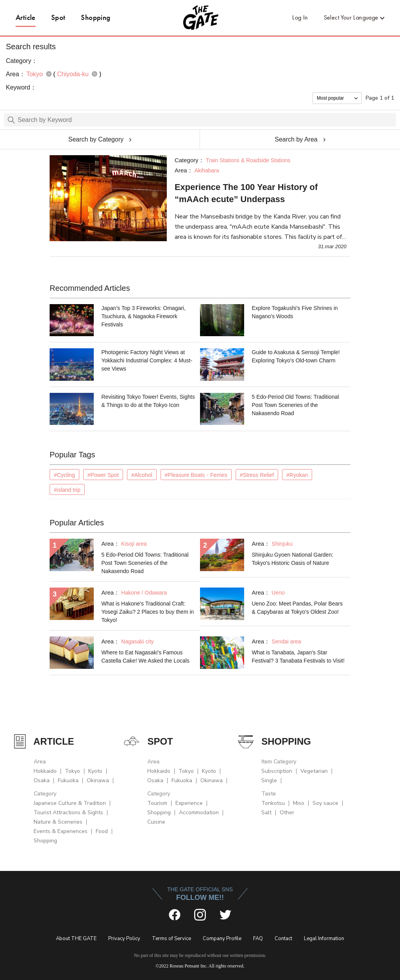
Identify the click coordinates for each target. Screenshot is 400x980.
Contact (283, 939)
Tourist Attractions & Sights (68, 812)
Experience (189, 803)
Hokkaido (45, 771)
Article (26, 17)
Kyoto (95, 771)
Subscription (277, 771)
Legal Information (324, 939)
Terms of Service (171, 939)
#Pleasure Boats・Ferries (196, 475)
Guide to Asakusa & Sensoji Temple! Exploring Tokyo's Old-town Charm (296, 356)
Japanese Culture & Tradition (70, 803)
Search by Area (296, 139)
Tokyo (72, 771)
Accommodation (199, 812)
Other (287, 812)
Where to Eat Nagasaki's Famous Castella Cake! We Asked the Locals (146, 657)
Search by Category (96, 139)
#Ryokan (297, 475)
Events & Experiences (61, 831)
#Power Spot (103, 475)
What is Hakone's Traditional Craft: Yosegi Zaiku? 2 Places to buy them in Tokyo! (148, 612)
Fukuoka (68, 780)
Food (102, 831)
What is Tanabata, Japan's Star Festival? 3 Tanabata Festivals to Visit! (298, 657)
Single (269, 780)
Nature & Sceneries (58, 822)
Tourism (157, 803)
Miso (299, 803)
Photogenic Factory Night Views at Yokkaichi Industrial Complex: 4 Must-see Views (147, 360)
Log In (300, 17)
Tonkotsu (273, 803)
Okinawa (98, 780)
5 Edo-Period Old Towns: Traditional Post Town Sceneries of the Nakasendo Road (296, 405)
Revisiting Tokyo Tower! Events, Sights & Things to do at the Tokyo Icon (148, 401)
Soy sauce (325, 803)
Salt (266, 812)
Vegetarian (314, 771)
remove (49, 74)
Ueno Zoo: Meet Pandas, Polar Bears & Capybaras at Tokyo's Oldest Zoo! (297, 608)
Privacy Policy (124, 939)
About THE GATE (76, 939)
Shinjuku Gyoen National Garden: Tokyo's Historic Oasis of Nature (293, 559)
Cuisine (156, 822)
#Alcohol (142, 475)
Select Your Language (351, 17)
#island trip (67, 490)
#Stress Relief (257, 475)
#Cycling (64, 475)
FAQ (258, 939)
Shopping (96, 17)
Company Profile (222, 939)
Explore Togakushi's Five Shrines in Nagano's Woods (295, 312)
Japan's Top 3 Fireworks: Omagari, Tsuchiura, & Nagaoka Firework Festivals (144, 316)
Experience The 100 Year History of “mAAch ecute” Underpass (246, 193)
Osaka (42, 780)
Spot (58, 17)
